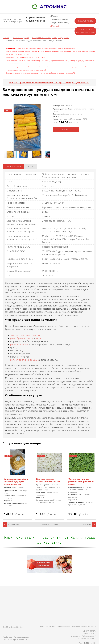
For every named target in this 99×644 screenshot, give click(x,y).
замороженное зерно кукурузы (25, 335)
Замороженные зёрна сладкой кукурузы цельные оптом (16, 481)
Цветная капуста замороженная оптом (48, 480)
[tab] (13, 167)
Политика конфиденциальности (84, 626)
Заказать (66, 129)
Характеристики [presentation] (13, 167)
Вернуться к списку (50, 524)
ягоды (38, 338)
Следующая (86, 524)
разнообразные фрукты (22, 338)
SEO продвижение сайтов (20, 639)
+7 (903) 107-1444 (35, 21)
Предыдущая (14, 524)
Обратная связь (63, 626)
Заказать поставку (85, 21)
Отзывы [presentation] (30, 167)
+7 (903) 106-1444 (35, 17)
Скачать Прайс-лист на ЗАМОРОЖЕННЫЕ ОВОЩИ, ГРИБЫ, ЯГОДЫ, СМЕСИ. (49, 83)
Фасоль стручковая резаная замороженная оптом (81, 481)
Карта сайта (51, 626)
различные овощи (19, 344)
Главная (41, 626)
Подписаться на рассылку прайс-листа (86, 31)
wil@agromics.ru (56, 26)
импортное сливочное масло (24, 360)
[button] (27, 128)
